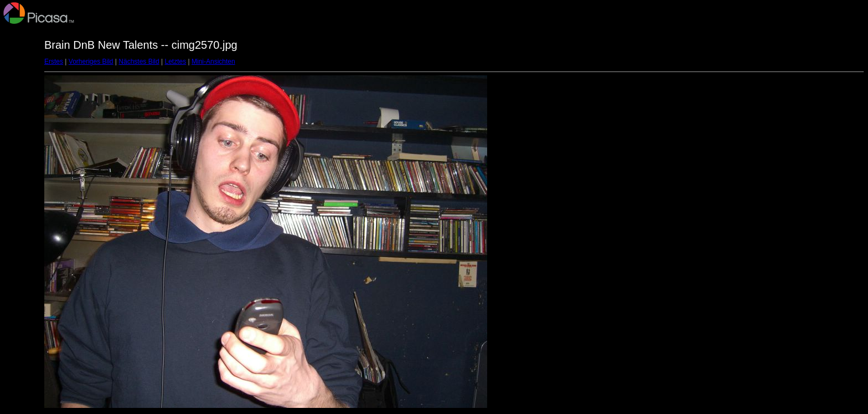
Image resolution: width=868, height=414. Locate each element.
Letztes (176, 62)
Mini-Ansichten (213, 62)
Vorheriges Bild (91, 62)
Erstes (54, 62)
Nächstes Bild (139, 62)
